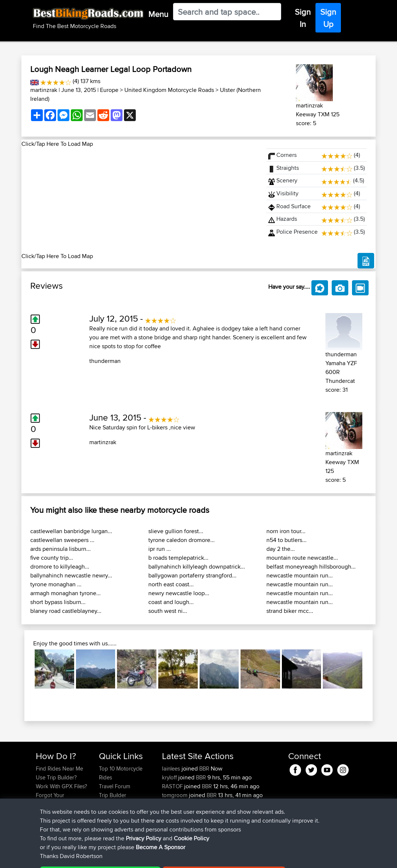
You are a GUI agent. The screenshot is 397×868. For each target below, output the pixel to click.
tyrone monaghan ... (56, 584)
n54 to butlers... (286, 540)
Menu (158, 14)
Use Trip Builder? (56, 777)
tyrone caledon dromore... (182, 540)
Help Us (109, 822)
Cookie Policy (171, 857)
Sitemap (105, 857)
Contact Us (112, 813)
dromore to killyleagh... (60, 567)
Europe (109, 90)
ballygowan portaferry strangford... (192, 575)
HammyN (174, 822)
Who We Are (114, 804)
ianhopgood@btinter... (188, 804)
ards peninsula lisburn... (61, 549)
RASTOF (173, 786)
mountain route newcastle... (302, 558)
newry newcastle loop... (179, 593)
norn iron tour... (286, 531)
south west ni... (168, 611)
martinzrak (44, 90)
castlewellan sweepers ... (62, 540)
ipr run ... (160, 549)
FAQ (41, 822)
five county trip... (52, 558)
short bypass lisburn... (58, 602)
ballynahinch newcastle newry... (71, 575)
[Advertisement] (139, 200)
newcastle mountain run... (300, 575)
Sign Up (328, 18)
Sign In (303, 18)
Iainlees (172, 768)
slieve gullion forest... (176, 531)
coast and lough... (171, 602)
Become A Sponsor (59, 813)
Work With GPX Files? (61, 786)
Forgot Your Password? (50, 800)
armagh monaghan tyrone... (65, 593)
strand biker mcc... (290, 611)
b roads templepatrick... (178, 558)
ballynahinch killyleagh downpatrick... (197, 567)
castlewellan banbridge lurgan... (71, 531)
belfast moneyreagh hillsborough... (311, 567)
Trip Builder (113, 795)
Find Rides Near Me (59, 768)
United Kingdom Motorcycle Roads (169, 90)
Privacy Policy (135, 857)
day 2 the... (281, 549)
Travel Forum (115, 786)
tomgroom (175, 795)
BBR (204, 768)
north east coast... (171, 584)
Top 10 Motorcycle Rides (121, 773)
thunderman (105, 361)
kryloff (170, 777)
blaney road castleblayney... (66, 611)
